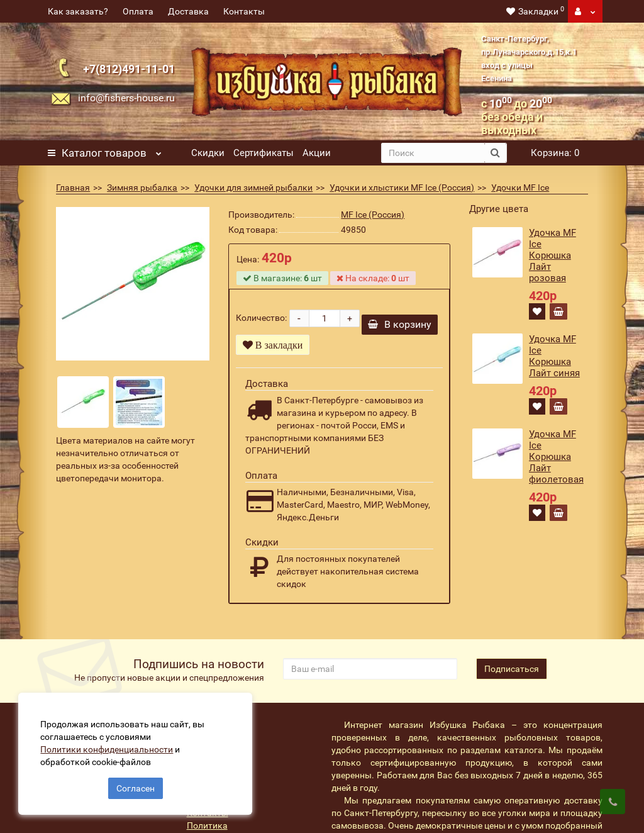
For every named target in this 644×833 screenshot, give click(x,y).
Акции (317, 153)
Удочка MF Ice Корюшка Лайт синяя (554, 356)
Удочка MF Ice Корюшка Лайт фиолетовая (556, 457)
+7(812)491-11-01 (129, 69)
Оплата (138, 11)
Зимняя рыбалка (142, 187)
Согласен (136, 788)
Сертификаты (264, 153)
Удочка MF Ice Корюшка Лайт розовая (552, 255)
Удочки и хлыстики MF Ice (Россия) (402, 187)
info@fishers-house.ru (126, 98)
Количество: (261, 318)
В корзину (400, 324)
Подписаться (512, 669)
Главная (73, 187)
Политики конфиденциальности (107, 749)
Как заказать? (78, 11)
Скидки (208, 153)
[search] (433, 153)
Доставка (188, 11)
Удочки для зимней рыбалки (253, 187)
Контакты (244, 11)
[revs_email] (370, 669)
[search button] (495, 153)
